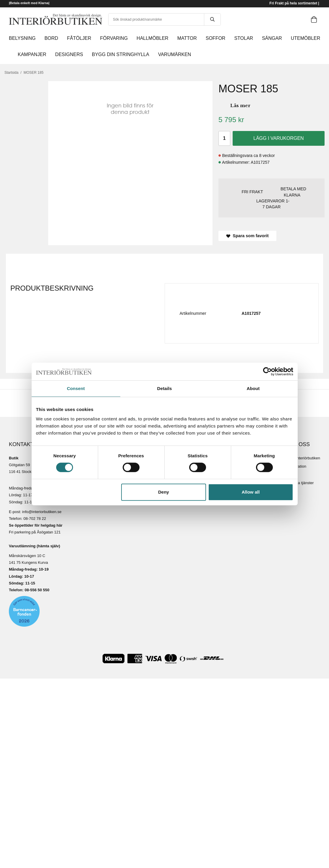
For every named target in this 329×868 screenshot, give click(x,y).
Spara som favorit (247, 236)
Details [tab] (165, 388)
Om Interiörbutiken (304, 458)
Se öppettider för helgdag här (36, 525)
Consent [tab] (76, 388)
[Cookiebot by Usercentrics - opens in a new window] (267, 371)
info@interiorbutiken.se (42, 512)
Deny (164, 492)
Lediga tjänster (301, 483)
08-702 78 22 (35, 519)
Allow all (251, 492)
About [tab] (253, 388)
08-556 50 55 (36, 590)
